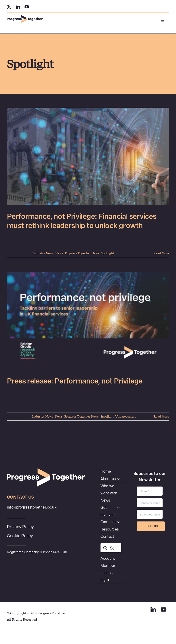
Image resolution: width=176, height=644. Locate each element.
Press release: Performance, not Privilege (75, 381)
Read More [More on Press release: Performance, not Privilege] (161, 416)
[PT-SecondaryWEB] (25, 17)
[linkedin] (18, 7)
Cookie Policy (20, 536)
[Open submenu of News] (118, 500)
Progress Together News (82, 253)
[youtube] (27, 7)
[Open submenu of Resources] (118, 529)
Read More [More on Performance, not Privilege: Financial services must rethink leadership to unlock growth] (161, 253)
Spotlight (108, 253)
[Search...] (111, 548)
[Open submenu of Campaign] (118, 522)
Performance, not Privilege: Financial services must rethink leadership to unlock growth (82, 221)
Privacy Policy (20, 527)
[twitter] (9, 7)
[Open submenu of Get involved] (118, 508)
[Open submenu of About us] (118, 479)
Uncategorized (126, 416)
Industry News (43, 253)
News (59, 253)
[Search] (105, 548)
